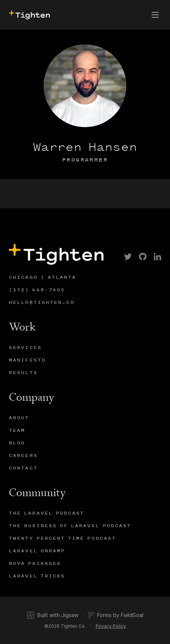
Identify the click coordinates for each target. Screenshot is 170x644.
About (19, 418)
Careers (23, 455)
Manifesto (27, 360)
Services (25, 347)
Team (17, 430)
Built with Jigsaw (53, 615)
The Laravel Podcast (47, 513)
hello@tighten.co (42, 302)
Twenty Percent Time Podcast (62, 538)
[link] (128, 257)
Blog (17, 443)
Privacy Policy (111, 626)
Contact (23, 468)
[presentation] (29, 15)
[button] (155, 15)
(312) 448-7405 (37, 290)
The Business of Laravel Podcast (70, 526)
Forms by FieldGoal (116, 615)
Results (23, 372)
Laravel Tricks (37, 576)
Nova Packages (35, 563)
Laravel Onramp (37, 551)
